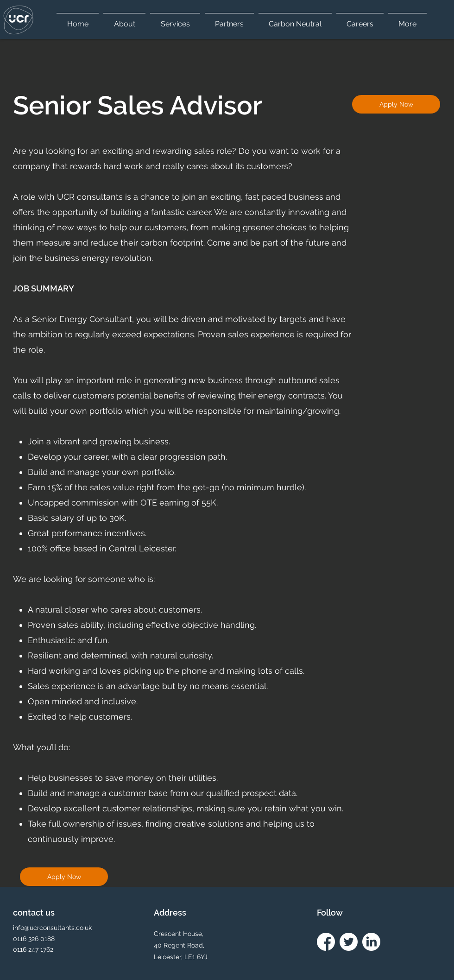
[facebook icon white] (326, 942)
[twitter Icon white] (349, 942)
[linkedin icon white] (371, 942)
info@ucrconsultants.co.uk (52, 928)
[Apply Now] (396, 104)
